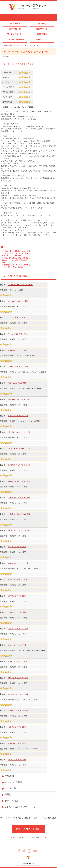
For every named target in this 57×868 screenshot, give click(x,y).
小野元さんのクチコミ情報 (18, 367)
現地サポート (42, 29)
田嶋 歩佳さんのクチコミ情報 (19, 465)
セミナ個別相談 (15, 40)
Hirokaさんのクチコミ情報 (18, 694)
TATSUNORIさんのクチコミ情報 (20, 285)
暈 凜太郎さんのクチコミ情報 (19, 449)
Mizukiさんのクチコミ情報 (18, 678)
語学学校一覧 (15, 29)
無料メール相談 (31, 829)
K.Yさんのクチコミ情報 (17, 743)
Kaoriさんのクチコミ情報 (18, 350)
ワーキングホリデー (15, 34)
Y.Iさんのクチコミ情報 (17, 317)
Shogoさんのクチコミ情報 (18, 711)
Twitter (25, 851)
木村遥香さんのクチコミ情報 (19, 498)
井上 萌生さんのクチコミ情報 (19, 432)
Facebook (20, 851)
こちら (44, 837)
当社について (42, 40)
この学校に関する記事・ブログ (20, 807)
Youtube (35, 851)
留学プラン (15, 24)
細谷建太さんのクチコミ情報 (19, 481)
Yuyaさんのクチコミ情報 (18, 334)
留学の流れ (42, 34)
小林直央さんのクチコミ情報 (19, 514)
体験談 (8, 794)
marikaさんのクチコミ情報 (18, 563)
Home (4, 45)
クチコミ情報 (12, 801)
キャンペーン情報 (14, 782)
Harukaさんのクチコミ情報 (18, 301)
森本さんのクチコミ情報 (17, 596)
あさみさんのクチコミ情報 (18, 629)
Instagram (31, 851)
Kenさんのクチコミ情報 (17, 645)
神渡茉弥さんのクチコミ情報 (19, 399)
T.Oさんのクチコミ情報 (17, 383)
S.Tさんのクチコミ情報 (17, 612)
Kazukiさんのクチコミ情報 (18, 416)
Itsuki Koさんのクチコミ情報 (19, 530)
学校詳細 (9, 776)
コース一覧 (10, 788)
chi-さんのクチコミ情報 (17, 760)
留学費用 (42, 24)
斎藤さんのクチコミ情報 (17, 727)
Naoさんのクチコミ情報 (17, 547)
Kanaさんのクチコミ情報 (18, 580)
